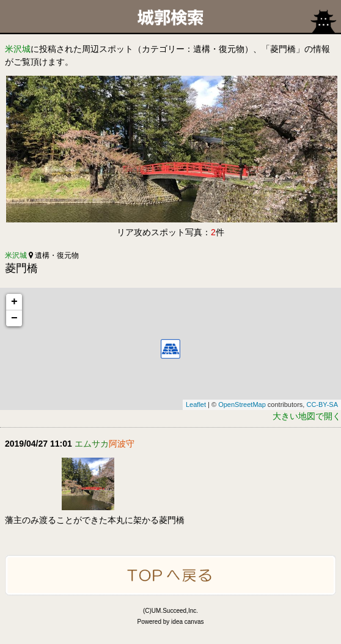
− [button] (14, 318)
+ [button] (14, 302)
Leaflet (196, 404)
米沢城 (18, 49)
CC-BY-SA (322, 404)
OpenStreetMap (242, 404)
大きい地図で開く (307, 416)
